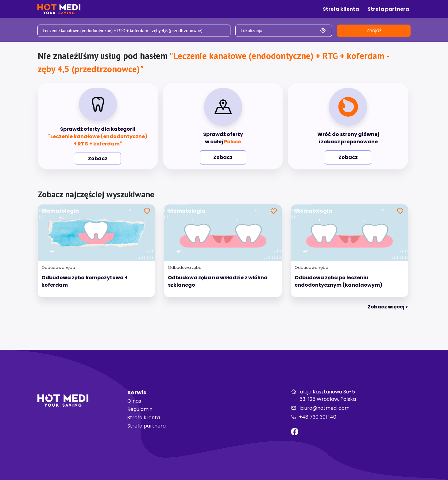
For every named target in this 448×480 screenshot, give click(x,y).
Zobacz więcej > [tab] (388, 307)
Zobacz (98, 159)
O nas (134, 401)
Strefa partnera (147, 426)
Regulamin (140, 409)
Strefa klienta (144, 418)
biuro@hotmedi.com (320, 408)
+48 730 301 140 (314, 417)
